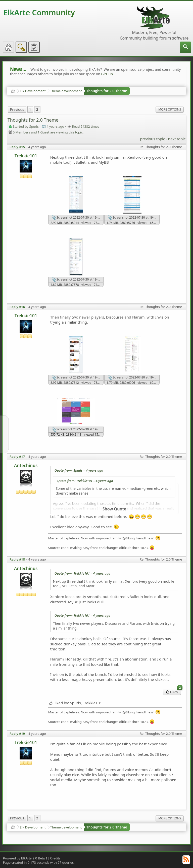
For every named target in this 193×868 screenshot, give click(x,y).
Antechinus (26, 465)
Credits (55, 858)
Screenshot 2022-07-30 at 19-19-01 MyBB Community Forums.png (134, 218)
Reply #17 (17, 457)
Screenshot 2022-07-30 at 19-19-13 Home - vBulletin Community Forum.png (78, 280)
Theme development (66, 91)
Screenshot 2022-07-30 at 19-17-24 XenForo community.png (78, 218)
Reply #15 (17, 147)
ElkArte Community (39, 12)
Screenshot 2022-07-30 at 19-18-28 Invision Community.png (78, 378)
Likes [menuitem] (174, 691)
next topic (177, 139)
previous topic (152, 139)
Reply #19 (17, 734)
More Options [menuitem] (170, 109)
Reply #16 (17, 307)
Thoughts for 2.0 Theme (107, 91)
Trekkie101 (26, 156)
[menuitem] (185, 47)
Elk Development (33, 91)
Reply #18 (17, 559)
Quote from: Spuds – (79, 470)
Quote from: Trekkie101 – (85, 481)
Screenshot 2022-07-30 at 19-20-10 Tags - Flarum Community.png (78, 430)
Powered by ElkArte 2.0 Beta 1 (25, 858)
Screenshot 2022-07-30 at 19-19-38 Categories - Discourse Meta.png (134, 378)
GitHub (107, 74)
